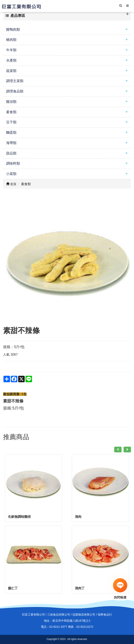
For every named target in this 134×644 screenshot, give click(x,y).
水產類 (11, 60)
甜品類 (11, 153)
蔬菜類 (11, 71)
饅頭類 (11, 102)
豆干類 (11, 122)
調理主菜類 (15, 81)
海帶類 (11, 143)
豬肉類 (11, 40)
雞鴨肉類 (13, 30)
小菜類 (11, 174)
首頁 (11, 184)
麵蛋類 (11, 133)
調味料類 (13, 163)
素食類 (11, 112)
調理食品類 (15, 91)
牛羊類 (11, 50)
